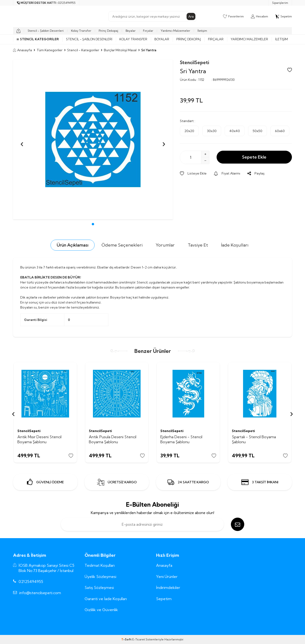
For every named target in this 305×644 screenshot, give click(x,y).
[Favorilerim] (233, 16)
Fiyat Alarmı (227, 173)
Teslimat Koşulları (100, 565)
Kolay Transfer (81, 31)
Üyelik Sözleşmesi (100, 577)
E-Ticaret (139, 639)
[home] (18, 31)
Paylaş (256, 173)
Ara (191, 16)
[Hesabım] (259, 16)
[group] (93, 139)
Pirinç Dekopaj (108, 31)
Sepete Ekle (254, 157)
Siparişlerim (280, 3)
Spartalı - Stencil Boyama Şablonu (254, 439)
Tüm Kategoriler (50, 50)
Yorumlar (165, 245)
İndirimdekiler (168, 587)
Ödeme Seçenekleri (122, 245)
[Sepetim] (284, 16)
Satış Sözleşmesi (99, 587)
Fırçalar (148, 31)
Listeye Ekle (193, 173)
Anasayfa (23, 50)
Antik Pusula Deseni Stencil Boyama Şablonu (113, 439)
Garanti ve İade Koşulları (106, 599)
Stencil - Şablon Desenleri (46, 31)
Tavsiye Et (198, 245)
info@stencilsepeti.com (40, 593)
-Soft (127, 639)
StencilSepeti (195, 62)
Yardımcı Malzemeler (175, 31)
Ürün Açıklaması (73, 245)
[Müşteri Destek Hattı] (46, 3)
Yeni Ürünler (167, 577)
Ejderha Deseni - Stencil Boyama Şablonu (181, 439)
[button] (93, 224)
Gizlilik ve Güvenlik (101, 610)
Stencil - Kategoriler (83, 50)
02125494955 (31, 582)
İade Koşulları (235, 245)
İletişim (202, 31)
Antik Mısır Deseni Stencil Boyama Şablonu (39, 439)
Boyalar (131, 31)
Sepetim (164, 599)
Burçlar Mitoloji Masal (120, 50)
